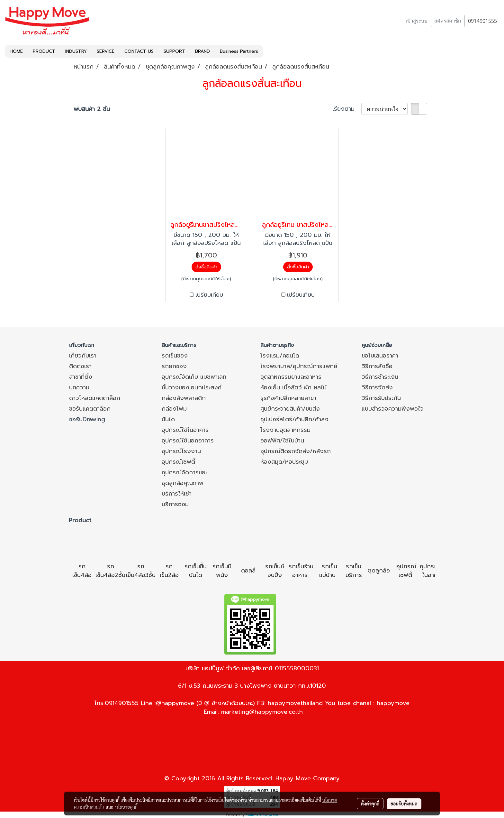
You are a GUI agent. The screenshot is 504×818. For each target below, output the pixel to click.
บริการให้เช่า (177, 494)
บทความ (79, 387)
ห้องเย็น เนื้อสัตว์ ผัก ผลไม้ (293, 387)
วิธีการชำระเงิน (380, 377)
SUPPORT (174, 51)
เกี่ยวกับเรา (83, 356)
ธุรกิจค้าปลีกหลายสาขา (288, 398)
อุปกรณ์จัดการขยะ (184, 472)
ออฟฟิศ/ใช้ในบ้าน (282, 441)
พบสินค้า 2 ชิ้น (92, 109)
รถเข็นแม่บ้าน (328, 571)
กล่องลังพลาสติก (184, 398)
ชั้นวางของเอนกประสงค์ (192, 387)
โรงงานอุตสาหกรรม (285, 430)
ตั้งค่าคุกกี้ (370, 804)
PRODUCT (44, 51)
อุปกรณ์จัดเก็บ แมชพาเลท (194, 377)
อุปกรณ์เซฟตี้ (178, 462)
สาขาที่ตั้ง (81, 377)
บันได (168, 419)
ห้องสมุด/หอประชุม (284, 462)
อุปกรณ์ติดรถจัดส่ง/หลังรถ (296, 451)
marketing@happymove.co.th (262, 712)
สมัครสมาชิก (448, 21)
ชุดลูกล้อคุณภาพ (183, 483)
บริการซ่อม (175, 504)
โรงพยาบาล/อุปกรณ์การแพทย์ (299, 366)
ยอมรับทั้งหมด (404, 804)
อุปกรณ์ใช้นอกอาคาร (188, 441)
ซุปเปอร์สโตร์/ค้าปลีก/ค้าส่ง (294, 419)
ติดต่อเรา (80, 366)
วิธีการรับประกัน (381, 398)
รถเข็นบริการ (354, 571)
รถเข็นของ (175, 356)
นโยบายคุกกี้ (126, 807)
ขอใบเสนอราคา (380, 356)
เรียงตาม (347, 109)
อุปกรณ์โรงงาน (181, 451)
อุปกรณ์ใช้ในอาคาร (185, 430)
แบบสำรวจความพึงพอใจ (393, 409)
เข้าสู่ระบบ (417, 21)
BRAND (203, 51)
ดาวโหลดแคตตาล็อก (95, 398)
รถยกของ (174, 366)
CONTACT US (139, 51)
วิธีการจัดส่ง (377, 387)
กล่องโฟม (174, 409)
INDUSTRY (76, 51)
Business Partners (239, 51)
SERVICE (106, 51)
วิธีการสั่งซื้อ (377, 366)
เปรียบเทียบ (209, 295)
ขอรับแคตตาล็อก (90, 409)
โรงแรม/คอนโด (280, 356)
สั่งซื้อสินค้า (206, 267)
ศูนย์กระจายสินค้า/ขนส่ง (290, 409)
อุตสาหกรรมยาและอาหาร (291, 377)
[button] (269, 51)
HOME (16, 51)
